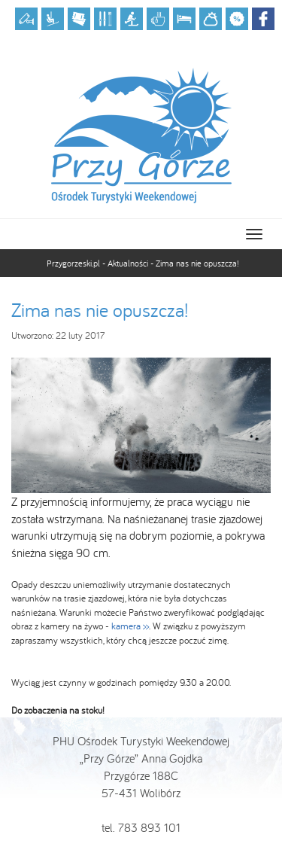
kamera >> (130, 626)
